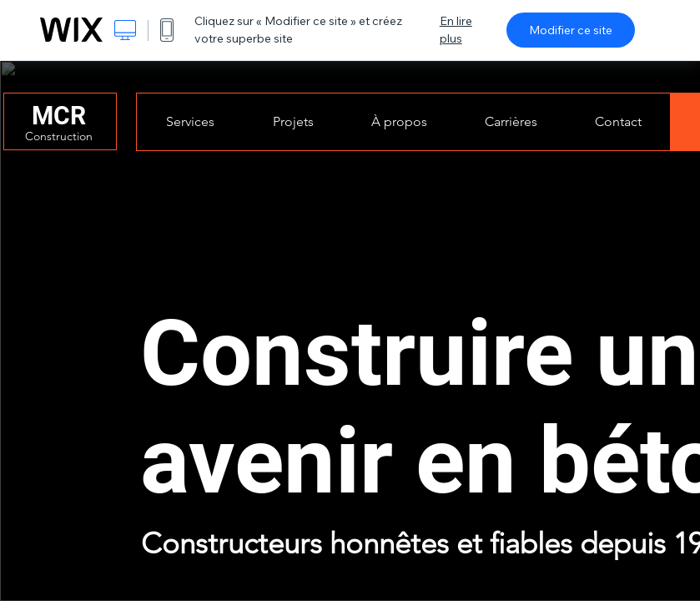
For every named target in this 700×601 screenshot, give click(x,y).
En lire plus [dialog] (456, 30)
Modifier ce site (571, 30)
